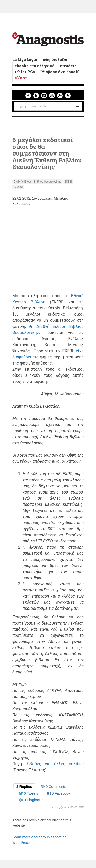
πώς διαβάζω (55, 60)
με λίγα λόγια (25, 60)
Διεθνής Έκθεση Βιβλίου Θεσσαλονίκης (37, 182)
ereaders (68, 66)
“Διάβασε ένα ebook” (60, 72)
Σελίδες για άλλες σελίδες (55, 764)
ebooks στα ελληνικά (35, 66)
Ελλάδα (18, 187)
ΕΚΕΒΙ (68, 182)
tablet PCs (25, 72)
